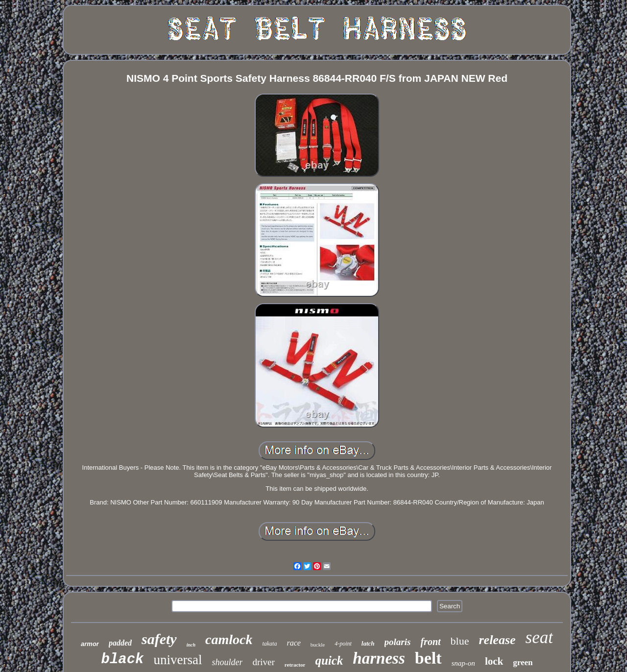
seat (539, 637)
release (497, 640)
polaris (398, 642)
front (430, 642)
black (122, 660)
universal (178, 660)
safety (159, 639)
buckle (318, 645)
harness (379, 658)
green (523, 662)
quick (329, 660)
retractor (295, 665)
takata (269, 644)
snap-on (463, 663)
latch (368, 643)
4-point (343, 644)
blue (460, 641)
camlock (229, 639)
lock (494, 661)
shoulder (227, 662)
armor (90, 644)
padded (120, 643)
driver (263, 662)
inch (191, 645)
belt (428, 658)
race (293, 643)
